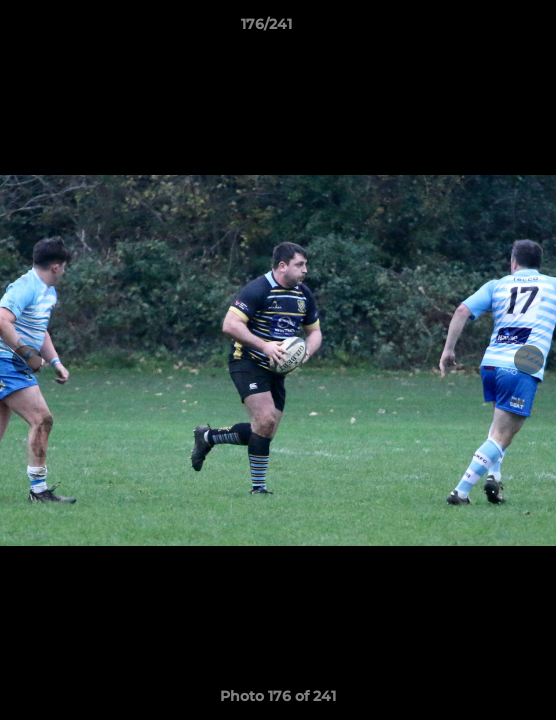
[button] (484, 29)
